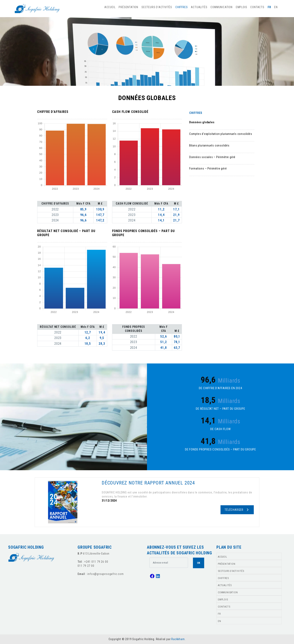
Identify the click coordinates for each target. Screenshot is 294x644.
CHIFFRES (182, 7)
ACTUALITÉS (199, 7)
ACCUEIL (110, 7)
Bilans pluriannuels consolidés (209, 145)
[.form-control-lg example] (169, 563)
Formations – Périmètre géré (208, 168)
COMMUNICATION (221, 7)
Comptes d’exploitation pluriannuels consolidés (221, 134)
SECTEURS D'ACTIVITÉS (157, 7)
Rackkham (178, 639)
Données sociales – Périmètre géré (212, 157)
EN (276, 7)
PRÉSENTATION (128, 7)
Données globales (202, 122)
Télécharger (237, 510)
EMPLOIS (242, 7)
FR (269, 7)
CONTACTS (257, 7)
